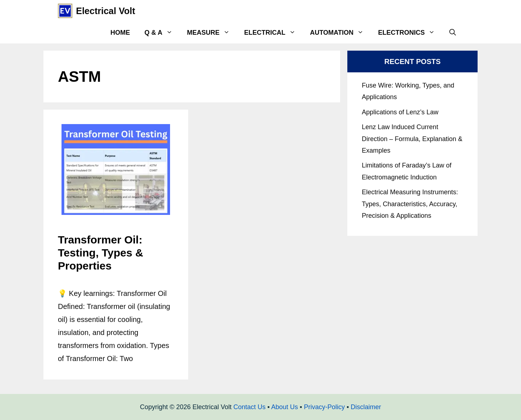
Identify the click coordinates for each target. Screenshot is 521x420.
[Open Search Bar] (453, 33)
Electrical (274, 33)
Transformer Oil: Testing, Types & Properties (101, 253)
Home (120, 33)
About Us (284, 407)
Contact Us (249, 407)
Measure (212, 33)
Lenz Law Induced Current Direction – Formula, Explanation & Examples (412, 139)
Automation (340, 33)
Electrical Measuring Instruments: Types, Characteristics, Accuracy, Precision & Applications (410, 204)
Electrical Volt (106, 11)
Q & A (162, 33)
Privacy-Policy (324, 407)
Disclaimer (366, 407)
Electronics (410, 33)
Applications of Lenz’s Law (400, 112)
